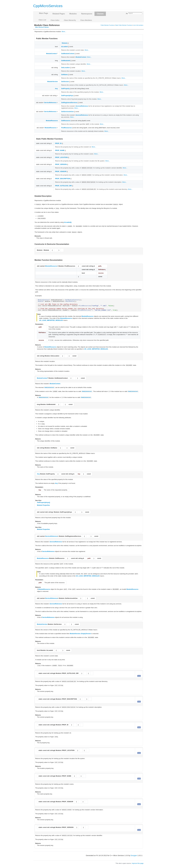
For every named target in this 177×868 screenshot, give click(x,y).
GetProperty (65, 89)
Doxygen (134, 855)
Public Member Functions (107, 25)
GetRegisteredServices (69, 103)
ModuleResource (52, 121)
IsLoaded (64, 47)
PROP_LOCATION (61, 157)
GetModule (70, 301)
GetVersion (65, 82)
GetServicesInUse (67, 112)
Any (56, 89)
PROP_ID (58, 143)
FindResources (66, 128)
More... (64, 32)
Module (41, 301)
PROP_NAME (60, 150)
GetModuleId (66, 61)
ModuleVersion (52, 82)
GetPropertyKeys (67, 96)
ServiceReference (50, 103)
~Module (64, 43)
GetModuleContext (68, 54)
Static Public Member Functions (124, 25)
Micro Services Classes (42, 27)
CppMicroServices (48, 6)
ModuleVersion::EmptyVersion (80, 634)
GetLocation (65, 68)
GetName (64, 75)
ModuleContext (51, 54)
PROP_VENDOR (61, 171)
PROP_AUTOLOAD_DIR (63, 186)
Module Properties (43, 505)
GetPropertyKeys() (44, 502)
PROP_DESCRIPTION (63, 179)
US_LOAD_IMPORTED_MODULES (51, 320)
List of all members (138, 25)
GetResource (66, 121)
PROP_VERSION (61, 164)
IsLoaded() (68, 222)
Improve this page (138, 863)
